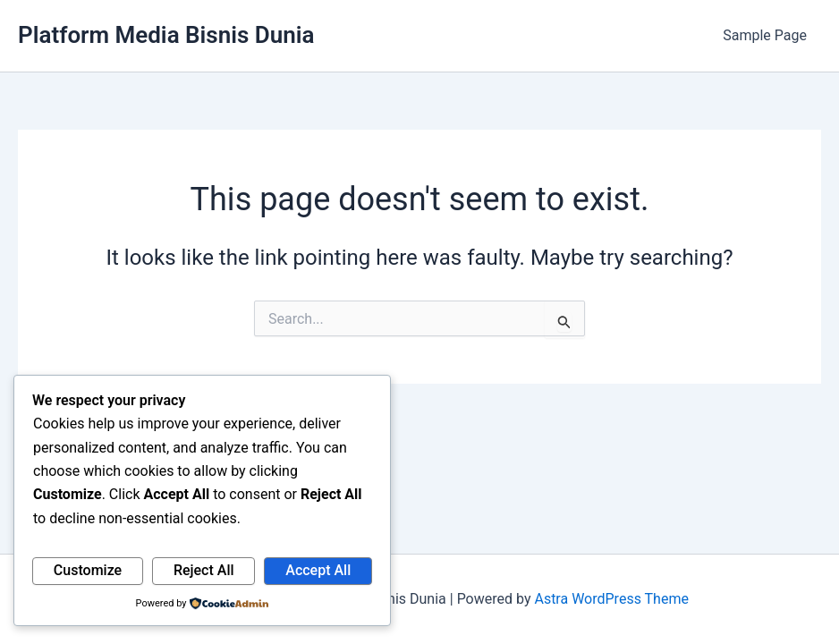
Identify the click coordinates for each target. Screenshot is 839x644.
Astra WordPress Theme (611, 599)
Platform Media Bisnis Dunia (166, 35)
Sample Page (765, 35)
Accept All (318, 570)
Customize (88, 570)
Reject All (204, 570)
